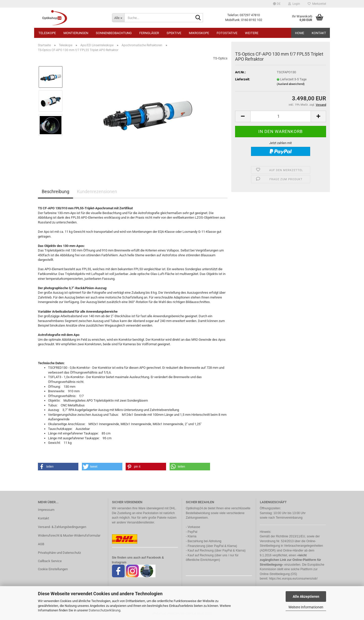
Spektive (174, 33)
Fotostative (227, 33)
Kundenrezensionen (97, 191)
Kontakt (319, 33)
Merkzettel (317, 4)
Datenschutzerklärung (105, 610)
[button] (277, 4)
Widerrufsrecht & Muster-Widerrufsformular (69, 535)
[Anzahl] (281, 116)
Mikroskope (199, 33)
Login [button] (294, 4)
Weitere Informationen (306, 607)
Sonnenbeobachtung (114, 33)
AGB (41, 544)
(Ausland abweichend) (291, 84)
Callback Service (50, 561)
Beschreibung (55, 191)
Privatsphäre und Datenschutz (59, 553)
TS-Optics (220, 58)
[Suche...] (118, 18)
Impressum (46, 510)
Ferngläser (149, 33)
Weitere (252, 33)
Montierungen (76, 33)
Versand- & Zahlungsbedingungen (62, 527)
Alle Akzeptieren (306, 596)
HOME (300, 33)
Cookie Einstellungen (53, 569)
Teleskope (47, 33)
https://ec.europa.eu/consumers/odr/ (293, 579)
